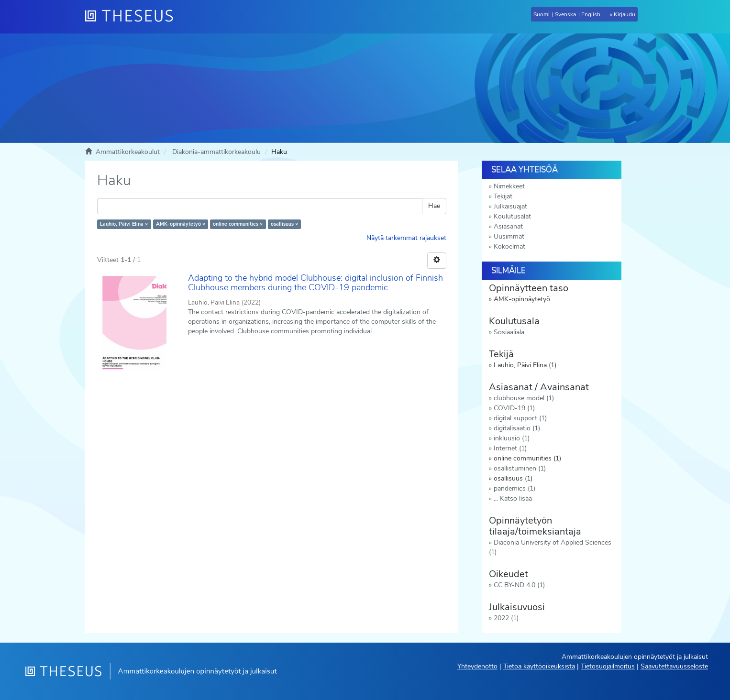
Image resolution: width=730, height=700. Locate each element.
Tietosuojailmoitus (608, 666)
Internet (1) (510, 448)
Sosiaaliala (509, 332)
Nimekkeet (509, 186)
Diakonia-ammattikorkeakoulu (216, 152)
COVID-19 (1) (514, 408)
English (591, 14)
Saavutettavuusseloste (674, 666)
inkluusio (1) (512, 438)
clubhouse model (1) (524, 398)
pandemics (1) (514, 488)
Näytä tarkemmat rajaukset (406, 238)
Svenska (565, 14)
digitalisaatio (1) (517, 428)
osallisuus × (284, 224)
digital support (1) (520, 418)
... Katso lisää (513, 498)
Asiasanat (508, 226)
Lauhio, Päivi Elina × (124, 224)
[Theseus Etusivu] (133, 17)
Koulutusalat (512, 216)
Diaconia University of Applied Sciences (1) (550, 547)
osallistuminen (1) (520, 468)
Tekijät (503, 196)
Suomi (542, 14)
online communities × (238, 224)
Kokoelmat (509, 246)
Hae (434, 206)
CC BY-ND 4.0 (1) (519, 585)
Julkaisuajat (510, 206)
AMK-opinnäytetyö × (181, 224)
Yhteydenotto (477, 666)
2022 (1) (506, 618)
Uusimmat (509, 236)
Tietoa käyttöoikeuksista (539, 666)
